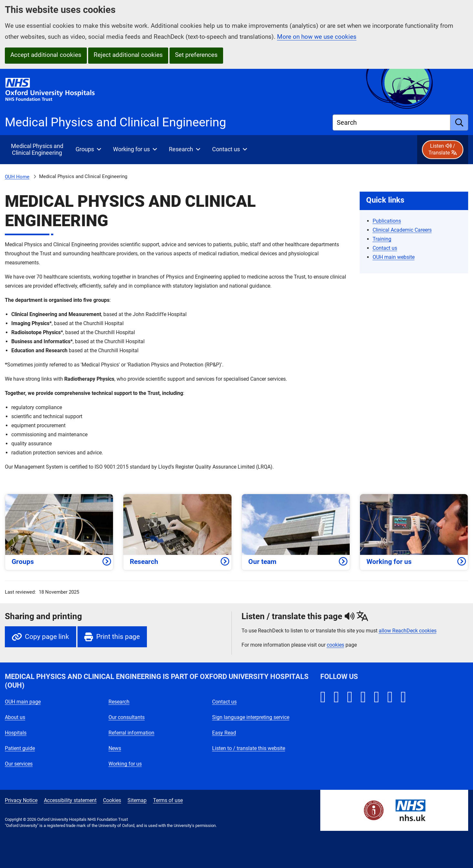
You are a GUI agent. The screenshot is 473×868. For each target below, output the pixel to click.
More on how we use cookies (317, 37)
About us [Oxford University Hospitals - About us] (15, 717)
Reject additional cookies (128, 55)
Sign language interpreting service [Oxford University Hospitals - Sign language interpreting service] (251, 717)
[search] (459, 122)
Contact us (385, 248)
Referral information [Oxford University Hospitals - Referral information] (131, 733)
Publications (387, 221)
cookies (335, 645)
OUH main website (394, 257)
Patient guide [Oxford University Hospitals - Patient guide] (20, 748)
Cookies (112, 800)
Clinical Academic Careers (402, 230)
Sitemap (137, 800)
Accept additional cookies (46, 55)
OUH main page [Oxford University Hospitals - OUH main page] (23, 702)
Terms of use (168, 800)
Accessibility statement (70, 800)
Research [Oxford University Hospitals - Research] (119, 702)
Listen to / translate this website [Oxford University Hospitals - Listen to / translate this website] (249, 748)
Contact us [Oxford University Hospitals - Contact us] (224, 702)
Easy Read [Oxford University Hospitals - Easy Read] (224, 733)
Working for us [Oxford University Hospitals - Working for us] (125, 764)
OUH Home (17, 177)
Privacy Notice (21, 800)
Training (382, 239)
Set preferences (196, 55)
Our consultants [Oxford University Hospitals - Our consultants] (127, 717)
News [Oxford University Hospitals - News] (115, 748)
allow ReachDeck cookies (408, 631)
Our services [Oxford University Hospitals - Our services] (19, 764)
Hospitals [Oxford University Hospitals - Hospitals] (16, 733)
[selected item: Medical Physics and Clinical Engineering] (37, 150)
